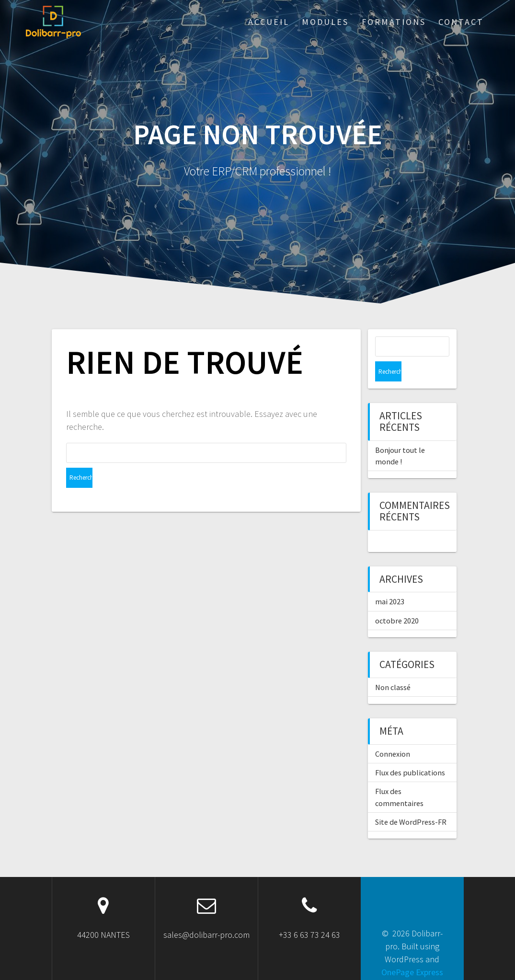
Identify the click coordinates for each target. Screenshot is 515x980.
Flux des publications (410, 752)
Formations (394, 22)
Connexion (393, 734)
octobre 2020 (397, 600)
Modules (325, 22)
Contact (461, 22)
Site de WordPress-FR (411, 802)
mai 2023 (390, 581)
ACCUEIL (269, 22)
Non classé (393, 667)
